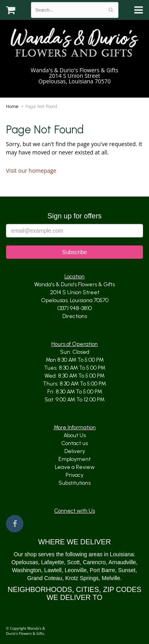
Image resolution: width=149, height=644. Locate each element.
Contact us (74, 443)
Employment (74, 459)
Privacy (74, 475)
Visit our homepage (31, 171)
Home (12, 106)
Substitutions (74, 483)
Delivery (75, 451)
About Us (75, 435)
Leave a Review (75, 467)
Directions (75, 316)
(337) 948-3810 (74, 90)
